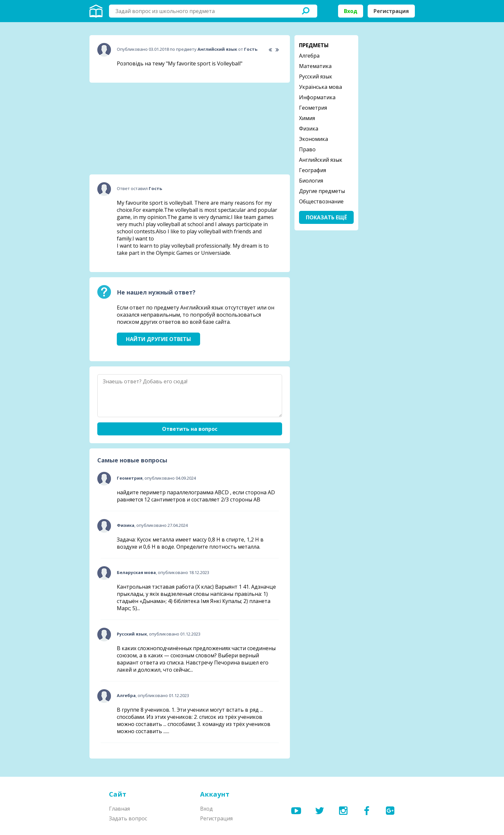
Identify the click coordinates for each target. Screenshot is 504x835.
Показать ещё (326, 217)
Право (307, 149)
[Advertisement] (138, 129)
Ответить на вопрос (190, 429)
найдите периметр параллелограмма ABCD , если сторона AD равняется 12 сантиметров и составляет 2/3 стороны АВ (196, 496)
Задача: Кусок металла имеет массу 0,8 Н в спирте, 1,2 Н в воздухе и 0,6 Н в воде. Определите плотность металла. (190, 543)
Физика (309, 129)
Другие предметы (322, 191)
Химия (307, 118)
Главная (119, 809)
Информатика (317, 97)
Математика (315, 66)
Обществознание (321, 201)
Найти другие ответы (158, 339)
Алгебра (309, 56)
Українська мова (320, 87)
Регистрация (391, 11)
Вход (351, 11)
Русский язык (316, 76)
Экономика (313, 139)
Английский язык (321, 160)
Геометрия (313, 108)
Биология (311, 181)
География (313, 170)
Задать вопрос (128, 818)
